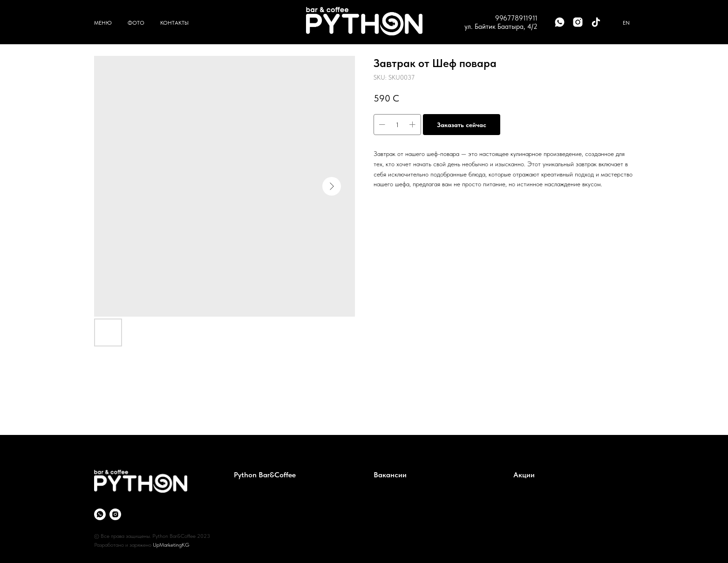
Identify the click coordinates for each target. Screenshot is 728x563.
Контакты (174, 23)
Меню (103, 23)
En (626, 23)
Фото (136, 23)
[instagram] (578, 22)
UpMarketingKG (171, 545)
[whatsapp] (560, 22)
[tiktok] (596, 22)
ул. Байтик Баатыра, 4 (498, 27)
